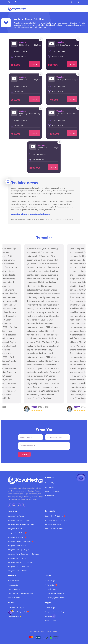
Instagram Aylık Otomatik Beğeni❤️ (21, 548)
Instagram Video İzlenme (17, 552)
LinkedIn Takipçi (51, 627)
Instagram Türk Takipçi (16, 522)
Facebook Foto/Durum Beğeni (56, 527)
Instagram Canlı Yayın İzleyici (18, 556)
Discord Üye (50, 622)
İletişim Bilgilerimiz (52, 489)
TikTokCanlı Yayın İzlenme (55, 600)
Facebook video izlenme (54, 535)
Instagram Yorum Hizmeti (17, 564)
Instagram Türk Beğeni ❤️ (17, 539)
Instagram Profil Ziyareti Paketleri (20, 573)
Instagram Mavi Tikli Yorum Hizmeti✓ (21, 569)
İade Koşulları (50, 493)
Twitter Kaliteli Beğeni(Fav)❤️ (18, 618)
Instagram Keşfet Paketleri (17, 577)
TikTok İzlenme (51, 596)
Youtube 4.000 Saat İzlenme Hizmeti (21, 600)
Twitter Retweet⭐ (15, 622)
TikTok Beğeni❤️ (51, 591)
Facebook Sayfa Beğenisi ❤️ (55, 522)
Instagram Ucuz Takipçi (16, 535)
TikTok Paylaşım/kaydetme (55, 604)
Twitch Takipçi (50, 614)
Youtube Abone (13, 587)
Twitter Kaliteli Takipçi (16, 614)
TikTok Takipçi (50, 587)
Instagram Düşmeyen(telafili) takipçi (21, 531)
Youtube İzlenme (14, 604)
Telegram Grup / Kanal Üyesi (56, 618)
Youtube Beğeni (14, 591)
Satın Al (35, 64)
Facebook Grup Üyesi (53, 531)
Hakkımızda (49, 502)
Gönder (24, 454)
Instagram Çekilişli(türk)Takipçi (19, 527)
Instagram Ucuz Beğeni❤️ (17, 543)
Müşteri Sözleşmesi (52, 498)
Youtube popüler (14, 596)
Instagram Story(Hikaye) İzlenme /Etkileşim (23, 560)
